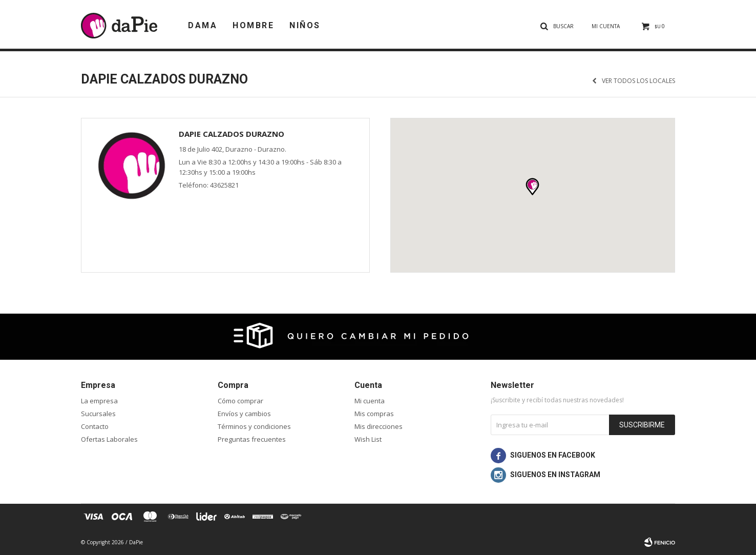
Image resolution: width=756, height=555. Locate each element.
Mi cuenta (370, 401)
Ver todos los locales (638, 81)
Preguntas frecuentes (252, 439)
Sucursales (98, 414)
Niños (305, 25)
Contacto (95, 426)
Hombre (253, 25)
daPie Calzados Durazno (232, 134)
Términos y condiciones (254, 426)
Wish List (368, 439)
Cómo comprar (240, 401)
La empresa (99, 401)
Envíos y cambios (244, 414)
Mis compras (374, 414)
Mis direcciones (379, 426)
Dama (203, 25)
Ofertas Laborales (109, 439)
